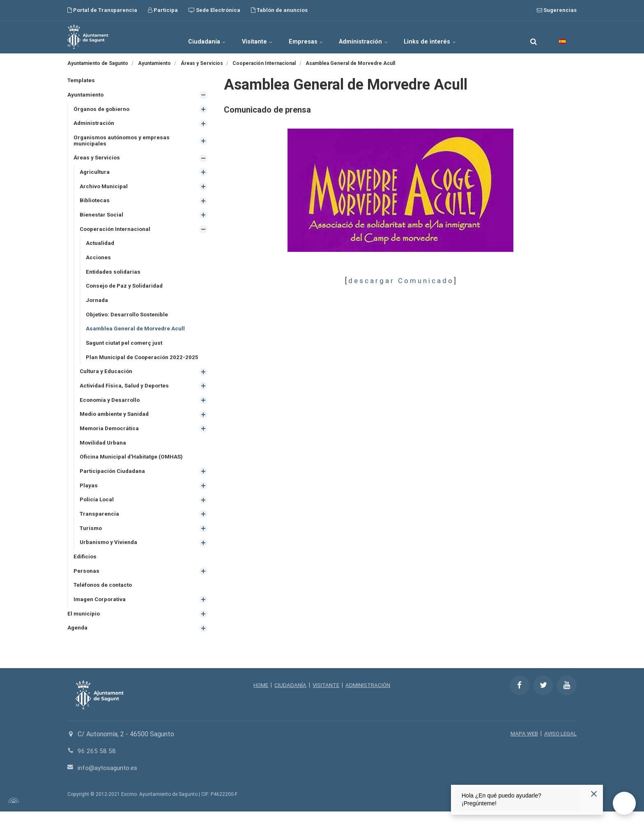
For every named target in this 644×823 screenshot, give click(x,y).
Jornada (97, 305)
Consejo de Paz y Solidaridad (126, 290)
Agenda (78, 639)
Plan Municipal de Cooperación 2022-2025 (144, 363)
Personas (87, 581)
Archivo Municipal (104, 189)
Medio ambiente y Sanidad (116, 422)
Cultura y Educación (107, 378)
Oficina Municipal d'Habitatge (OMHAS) (133, 465)
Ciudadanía (193, 37)
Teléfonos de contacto (105, 596)
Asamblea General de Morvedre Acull (136, 334)
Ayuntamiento (86, 95)
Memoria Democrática (111, 436)
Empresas (307, 37)
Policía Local (98, 509)
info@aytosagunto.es (109, 779)
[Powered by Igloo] (12, 812)
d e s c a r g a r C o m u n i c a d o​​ (400, 281)
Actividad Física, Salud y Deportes (126, 392)
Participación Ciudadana (114, 480)
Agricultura (95, 174)
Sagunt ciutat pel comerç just (126, 349)
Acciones (99, 261)
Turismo (91, 538)
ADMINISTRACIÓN (369, 697)
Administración (372, 37)
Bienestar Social (102, 218)
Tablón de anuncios (279, 10)
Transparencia (100, 523)
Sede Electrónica (214, 10)
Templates (82, 81)
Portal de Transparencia (102, 10)
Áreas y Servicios (97, 160)
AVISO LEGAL (560, 745)
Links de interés (445, 37)
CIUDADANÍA (290, 697)
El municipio (84, 625)
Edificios (85, 567)
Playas (89, 494)
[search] (534, 37)
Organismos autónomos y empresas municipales (123, 142)
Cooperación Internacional (116, 232)
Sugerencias (557, 10)
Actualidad (101, 247)
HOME (259, 697)
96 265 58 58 (97, 763)
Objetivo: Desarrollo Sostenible (129, 320)
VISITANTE (326, 697)
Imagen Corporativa (101, 611)
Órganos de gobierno (103, 110)
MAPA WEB (523, 745)
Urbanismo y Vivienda (109, 552)
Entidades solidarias (114, 276)
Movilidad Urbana (104, 450)
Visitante (251, 37)
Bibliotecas (95, 203)
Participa (163, 10)
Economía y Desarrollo (111, 407)
